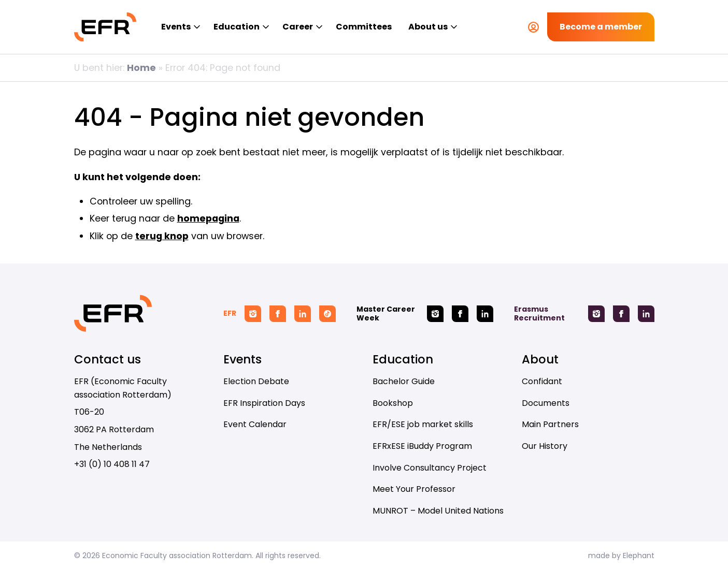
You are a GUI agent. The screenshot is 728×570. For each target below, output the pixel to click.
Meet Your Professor (414, 489)
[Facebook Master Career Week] (460, 314)
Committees (364, 27)
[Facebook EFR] (278, 314)
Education (237, 27)
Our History (545, 446)
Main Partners (550, 424)
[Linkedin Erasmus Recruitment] (646, 314)
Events (176, 27)
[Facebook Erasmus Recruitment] (621, 314)
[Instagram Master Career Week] (435, 314)
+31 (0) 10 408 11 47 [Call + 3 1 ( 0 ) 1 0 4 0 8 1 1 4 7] (112, 464)
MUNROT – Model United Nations (438, 511)
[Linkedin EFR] (303, 314)
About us (428, 27)
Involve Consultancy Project (430, 468)
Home (141, 68)
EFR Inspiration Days (264, 403)
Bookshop (393, 403)
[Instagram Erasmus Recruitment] (596, 314)
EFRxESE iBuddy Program (422, 446)
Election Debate (256, 381)
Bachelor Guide (404, 381)
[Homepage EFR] (105, 27)
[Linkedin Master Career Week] (485, 314)
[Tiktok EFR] (327, 314)
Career (298, 27)
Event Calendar (255, 424)
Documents (546, 403)
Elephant (639, 556)
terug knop (162, 236)
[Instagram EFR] (253, 314)
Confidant (542, 381)
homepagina (208, 218)
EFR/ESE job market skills (423, 424)
